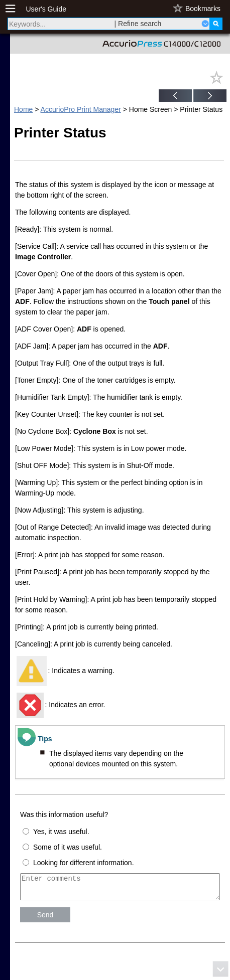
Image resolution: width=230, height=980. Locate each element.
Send (45, 919)
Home (23, 109)
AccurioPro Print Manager (81, 109)
